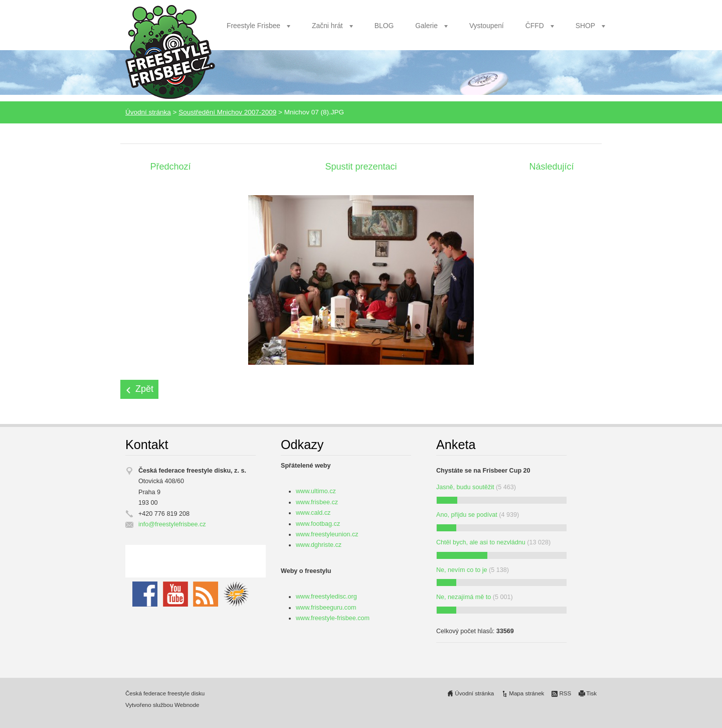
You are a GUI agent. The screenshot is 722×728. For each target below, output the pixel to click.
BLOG (384, 26)
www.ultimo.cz (316, 491)
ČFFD (535, 26)
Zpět (144, 389)
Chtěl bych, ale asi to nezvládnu (481, 542)
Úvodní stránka (148, 112)
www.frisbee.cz (317, 502)
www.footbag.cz (318, 524)
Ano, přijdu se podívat (467, 515)
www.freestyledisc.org (326, 597)
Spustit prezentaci (361, 167)
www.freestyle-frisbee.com (333, 618)
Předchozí (170, 167)
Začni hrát (327, 26)
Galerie (426, 26)
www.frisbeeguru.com (326, 608)
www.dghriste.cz (319, 545)
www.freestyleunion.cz (327, 534)
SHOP (585, 26)
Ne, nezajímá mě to (464, 597)
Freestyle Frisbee (253, 26)
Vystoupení (487, 26)
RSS (565, 693)
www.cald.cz (313, 513)
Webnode (187, 705)
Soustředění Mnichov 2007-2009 (227, 112)
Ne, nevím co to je (462, 570)
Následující (551, 167)
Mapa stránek (526, 693)
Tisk (591, 693)
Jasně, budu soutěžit (465, 487)
